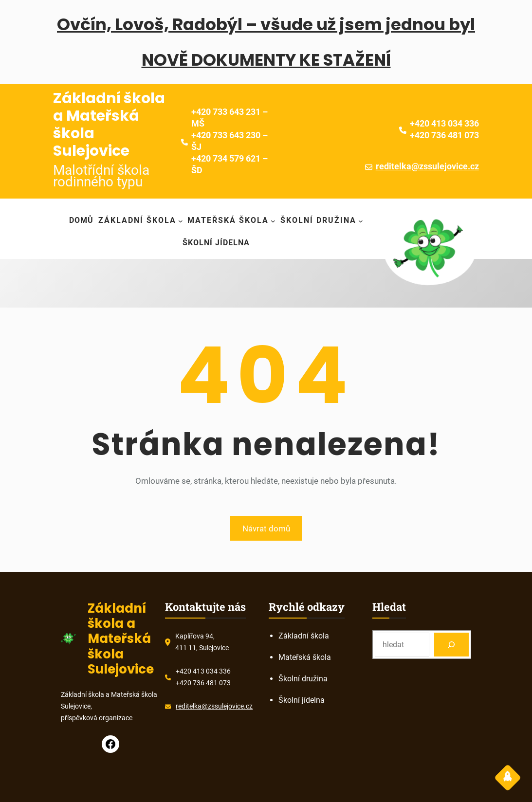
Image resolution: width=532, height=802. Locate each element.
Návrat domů (266, 529)
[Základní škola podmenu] (141, 220)
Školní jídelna (302, 700)
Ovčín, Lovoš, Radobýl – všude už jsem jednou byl (266, 24)
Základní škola (304, 636)
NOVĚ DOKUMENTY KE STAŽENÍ (266, 60)
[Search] (451, 645)
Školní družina (303, 679)
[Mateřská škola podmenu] (231, 220)
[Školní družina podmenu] (322, 220)
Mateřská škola (305, 657)
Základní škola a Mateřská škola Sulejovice (109, 125)
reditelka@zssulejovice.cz (427, 166)
